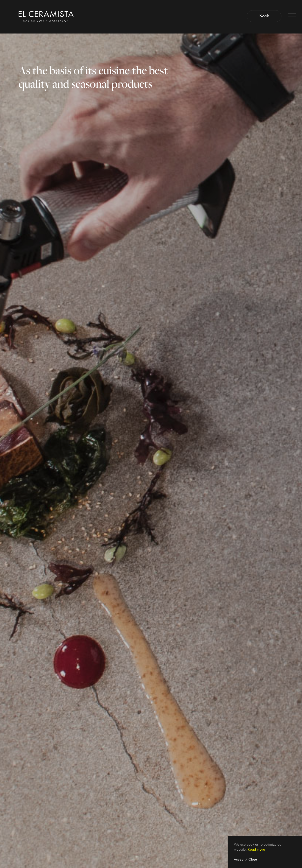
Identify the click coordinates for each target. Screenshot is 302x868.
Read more (256, 849)
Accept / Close (245, 859)
